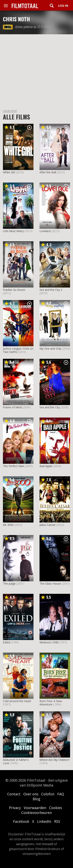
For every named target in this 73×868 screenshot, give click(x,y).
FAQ (61, 794)
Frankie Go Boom (14, 290)
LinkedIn (44, 821)
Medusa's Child (49, 642)
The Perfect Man (14, 466)
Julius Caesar (47, 525)
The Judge (9, 584)
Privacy (15, 808)
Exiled (7, 642)
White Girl (9, 172)
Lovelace (45, 231)
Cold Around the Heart (17, 701)
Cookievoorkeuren (36, 813)
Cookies (56, 808)
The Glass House (50, 584)
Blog (36, 799)
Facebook (21, 821)
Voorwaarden (35, 808)
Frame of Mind (12, 407)
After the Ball (48, 172)
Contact (14, 794)
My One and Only (50, 349)
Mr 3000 (8, 525)
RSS (57, 821)
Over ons (31, 794)
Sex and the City (50, 407)
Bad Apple (46, 466)
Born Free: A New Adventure (51, 703)
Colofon (48, 794)
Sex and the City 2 (51, 290)
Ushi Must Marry (13, 231)
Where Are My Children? (55, 760)
